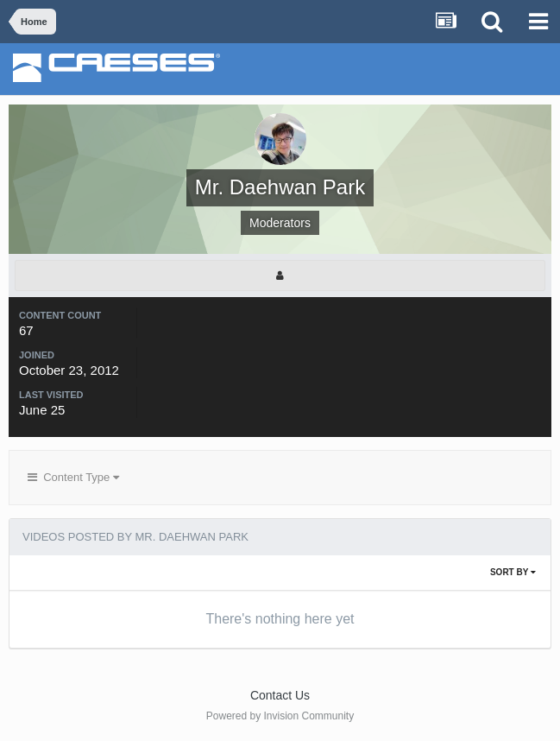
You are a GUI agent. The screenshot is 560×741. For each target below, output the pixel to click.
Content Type (73, 477)
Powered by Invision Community (280, 716)
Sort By (513, 572)
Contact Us (280, 695)
